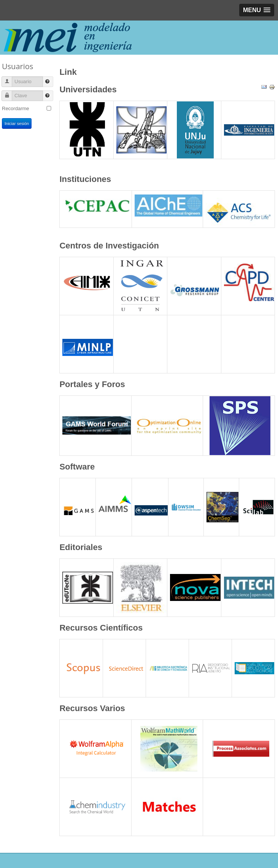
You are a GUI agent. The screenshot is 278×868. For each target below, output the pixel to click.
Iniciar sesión (17, 123)
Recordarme (16, 108)
